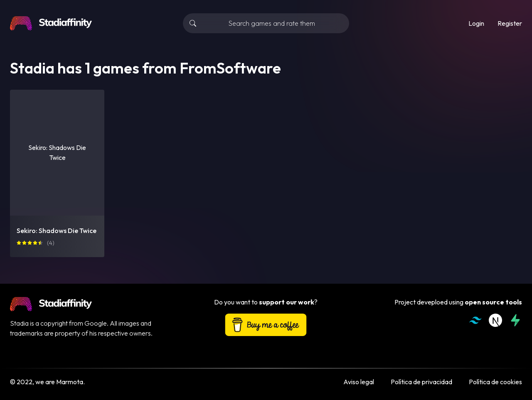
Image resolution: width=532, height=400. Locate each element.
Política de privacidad (421, 382)
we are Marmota (59, 382)
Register (510, 23)
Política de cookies (495, 382)
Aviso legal (359, 382)
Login (476, 23)
